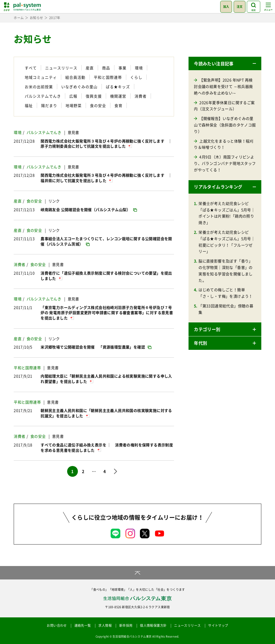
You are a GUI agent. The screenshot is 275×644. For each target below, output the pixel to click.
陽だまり (49, 105)
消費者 (141, 96)
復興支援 (94, 96)
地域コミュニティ (41, 77)
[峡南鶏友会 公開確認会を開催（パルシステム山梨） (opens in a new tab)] (89, 209)
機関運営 (118, 96)
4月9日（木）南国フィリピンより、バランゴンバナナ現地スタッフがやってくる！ (225, 163)
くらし (136, 77)
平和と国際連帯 (108, 77)
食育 (118, 105)
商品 (106, 68)
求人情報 (105, 625)
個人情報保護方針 (153, 625)
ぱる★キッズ (118, 87)
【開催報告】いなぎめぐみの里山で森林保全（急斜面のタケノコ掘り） (225, 125)
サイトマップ (218, 625)
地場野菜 (74, 105)
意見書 (73, 132)
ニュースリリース (61, 68)
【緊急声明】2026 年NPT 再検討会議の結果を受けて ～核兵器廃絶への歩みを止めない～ (223, 86)
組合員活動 (75, 77)
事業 (122, 68)
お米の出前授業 (39, 87)
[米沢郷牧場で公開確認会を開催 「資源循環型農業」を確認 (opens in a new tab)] (96, 347)
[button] (225, 63)
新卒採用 (126, 625)
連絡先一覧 (83, 625)
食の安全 (98, 105)
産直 (90, 68)
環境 (139, 68)
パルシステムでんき (43, 96)
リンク (54, 201)
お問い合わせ (57, 625)
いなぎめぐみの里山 (79, 87)
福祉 (29, 105)
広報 (73, 96)
